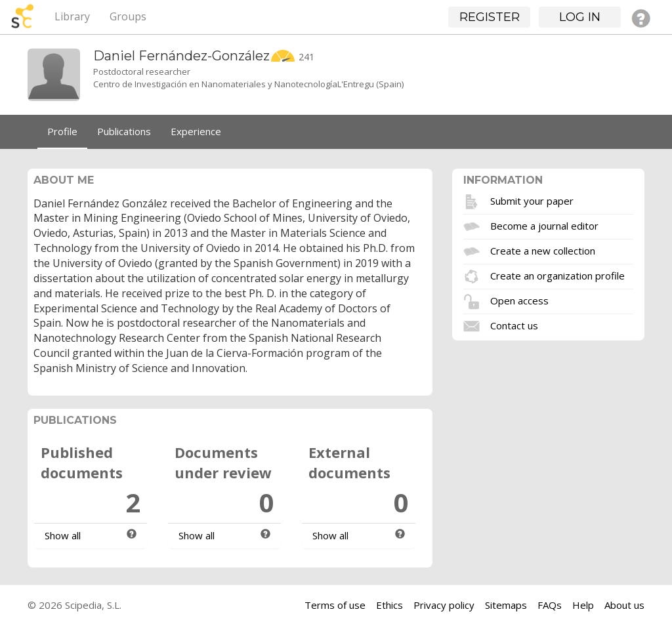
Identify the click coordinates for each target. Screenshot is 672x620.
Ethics (389, 605)
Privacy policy (444, 605)
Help (583, 605)
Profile (62, 131)
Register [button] (490, 17)
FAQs (550, 605)
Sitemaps (506, 605)
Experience (196, 131)
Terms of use (335, 605)
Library (72, 16)
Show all (63, 535)
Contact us (514, 325)
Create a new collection (543, 250)
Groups (128, 16)
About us (624, 605)
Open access (519, 300)
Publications (124, 131)
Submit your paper (532, 200)
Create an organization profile (557, 275)
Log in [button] (580, 17)
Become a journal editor (544, 225)
